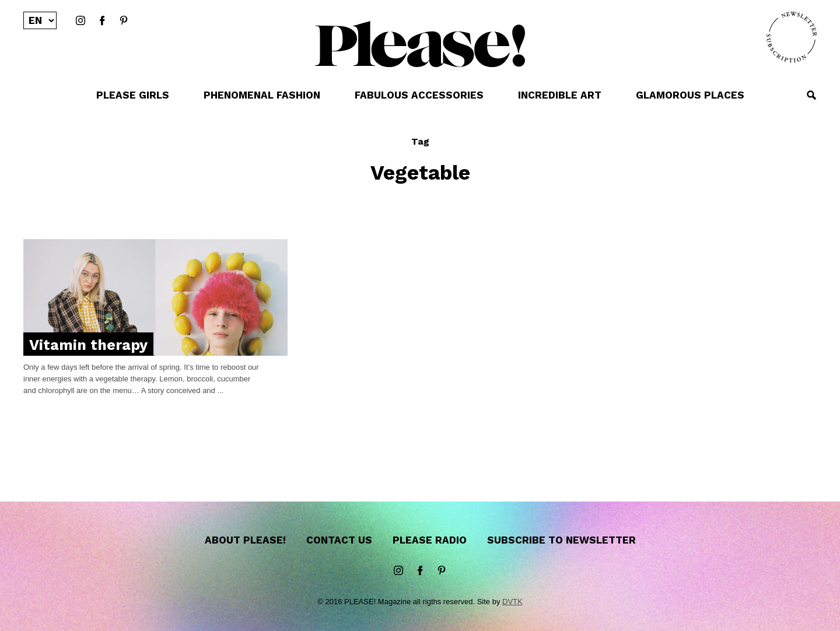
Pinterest (124, 21)
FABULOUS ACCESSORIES (419, 95)
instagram (80, 21)
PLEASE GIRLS (133, 95)
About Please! (245, 540)
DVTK (512, 602)
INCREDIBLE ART (560, 95)
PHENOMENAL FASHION (262, 95)
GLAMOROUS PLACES (690, 95)
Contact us (339, 540)
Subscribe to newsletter (561, 540)
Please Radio (430, 540)
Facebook (102, 21)
